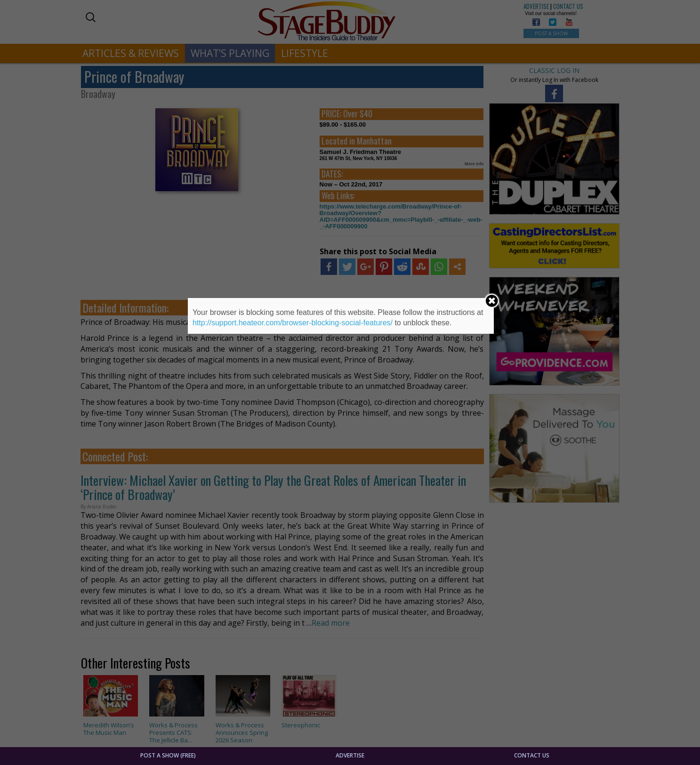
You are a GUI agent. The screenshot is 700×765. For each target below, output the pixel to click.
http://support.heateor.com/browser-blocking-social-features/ (293, 323)
